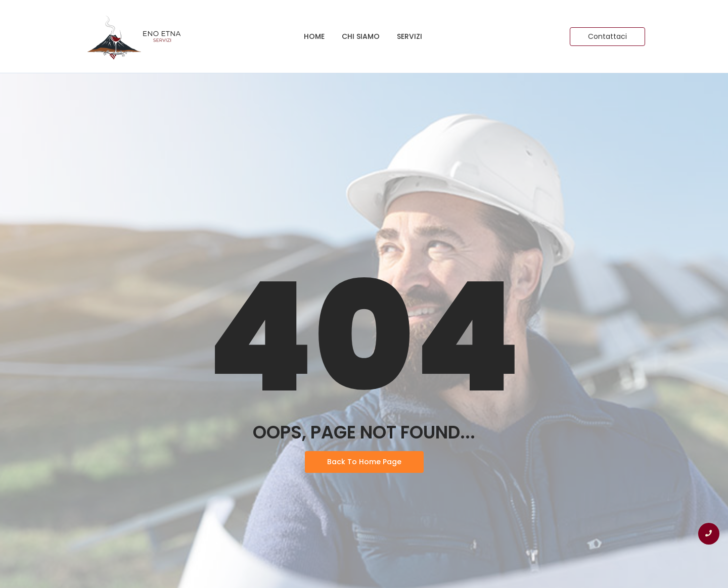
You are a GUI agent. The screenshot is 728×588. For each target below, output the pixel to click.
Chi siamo (361, 36)
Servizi (409, 36)
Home (314, 36)
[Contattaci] (607, 37)
